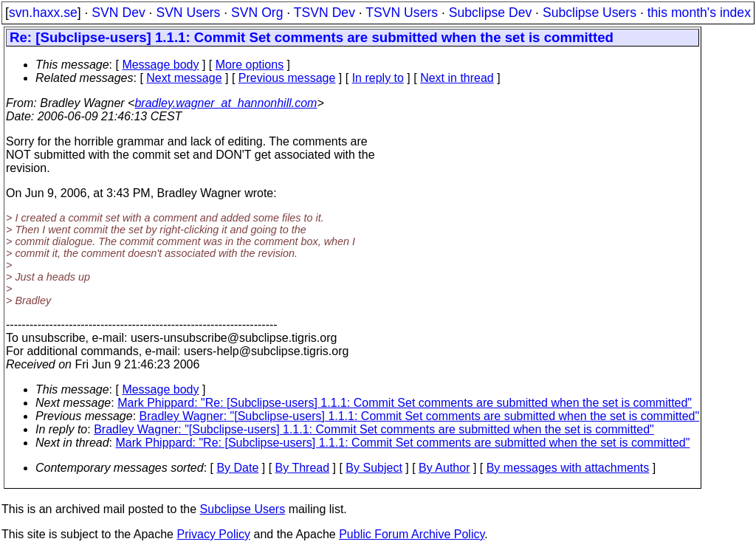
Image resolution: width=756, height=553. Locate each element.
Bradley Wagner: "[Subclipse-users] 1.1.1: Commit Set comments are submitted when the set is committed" (420, 416)
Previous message (287, 78)
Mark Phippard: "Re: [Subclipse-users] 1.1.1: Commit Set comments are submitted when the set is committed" (405, 403)
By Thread (303, 468)
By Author (444, 468)
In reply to (378, 78)
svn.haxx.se (43, 13)
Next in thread (457, 78)
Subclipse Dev (490, 13)
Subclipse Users (590, 13)
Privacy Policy (213, 534)
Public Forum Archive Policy (412, 534)
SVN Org (257, 13)
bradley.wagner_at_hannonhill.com (226, 103)
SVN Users (188, 13)
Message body (160, 65)
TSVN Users (402, 13)
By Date (237, 468)
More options (250, 65)
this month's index (699, 13)
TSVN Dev (324, 13)
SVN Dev (118, 13)
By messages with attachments (568, 468)
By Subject (374, 468)
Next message (184, 78)
